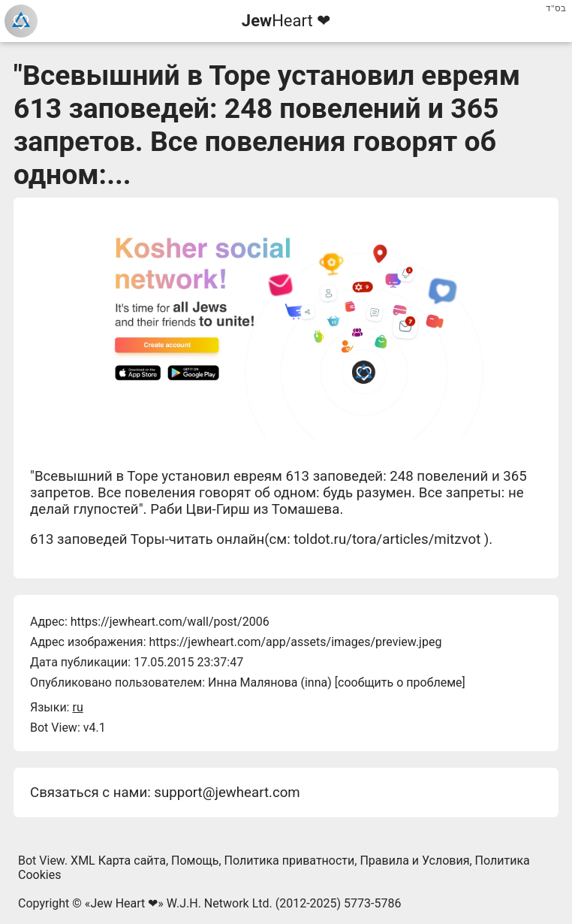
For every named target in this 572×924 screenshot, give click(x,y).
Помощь (195, 861)
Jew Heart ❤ (124, 903)
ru (77, 707)
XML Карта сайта (118, 861)
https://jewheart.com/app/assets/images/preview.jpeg (295, 642)
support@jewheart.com (227, 793)
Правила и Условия (414, 861)
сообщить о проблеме (400, 682)
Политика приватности (290, 861)
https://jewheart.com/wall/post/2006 (170, 622)
